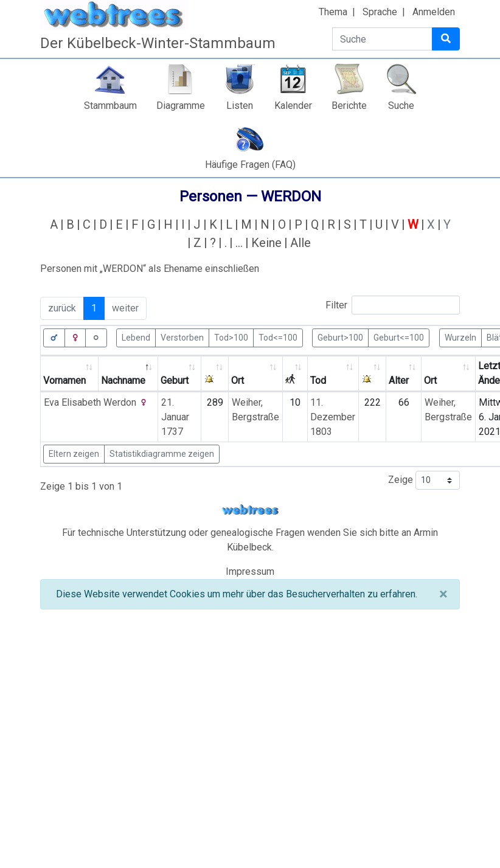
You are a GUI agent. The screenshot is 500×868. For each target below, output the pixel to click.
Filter (393, 305)
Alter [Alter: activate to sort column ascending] (399, 380)
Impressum (250, 571)
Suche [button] (401, 106)
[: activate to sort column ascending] (215, 374)
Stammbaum (110, 106)
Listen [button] (240, 106)
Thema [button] (333, 12)
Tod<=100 (278, 337)
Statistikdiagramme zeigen (162, 454)
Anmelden (434, 12)
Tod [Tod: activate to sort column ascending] (318, 380)
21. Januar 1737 (175, 417)
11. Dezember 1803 (333, 417)
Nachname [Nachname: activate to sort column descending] (123, 380)
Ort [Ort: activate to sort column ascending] (238, 380)
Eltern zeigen (74, 454)
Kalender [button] (293, 106)
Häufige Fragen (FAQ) (250, 165)
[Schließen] (443, 594)
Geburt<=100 (399, 337)
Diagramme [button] (181, 106)
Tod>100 (231, 337)
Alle (300, 243)
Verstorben (182, 337)
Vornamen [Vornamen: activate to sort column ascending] (64, 380)
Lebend (136, 337)
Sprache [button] (380, 12)
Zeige (424, 480)
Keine (266, 243)
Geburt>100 (340, 337)
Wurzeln (460, 337)
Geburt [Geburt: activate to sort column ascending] (175, 380)
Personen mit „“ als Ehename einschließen (150, 269)
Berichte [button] (349, 106)
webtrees (250, 510)
